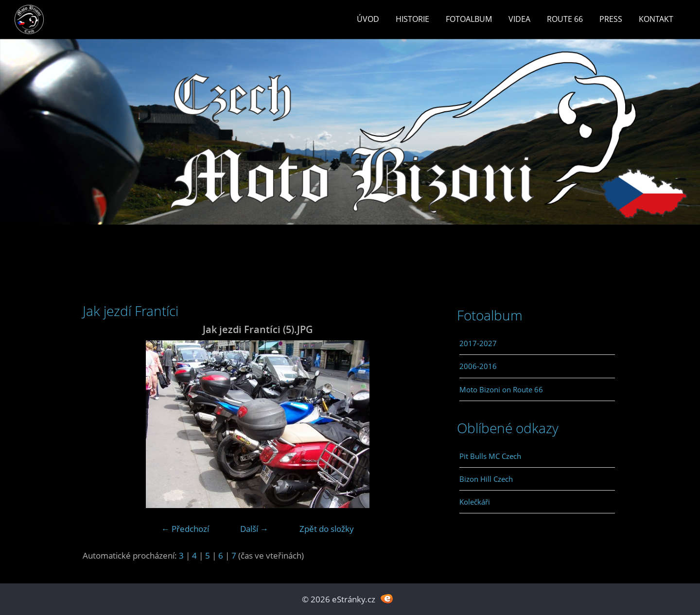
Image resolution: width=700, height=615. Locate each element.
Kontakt (656, 19)
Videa (519, 19)
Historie (412, 19)
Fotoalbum (469, 19)
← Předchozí (185, 529)
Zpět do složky (327, 529)
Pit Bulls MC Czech (490, 456)
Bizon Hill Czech (486, 479)
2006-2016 (478, 366)
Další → (254, 529)
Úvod (368, 19)
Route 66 (565, 19)
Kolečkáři (475, 502)
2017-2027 (478, 343)
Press (611, 19)
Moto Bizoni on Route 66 (501, 389)
